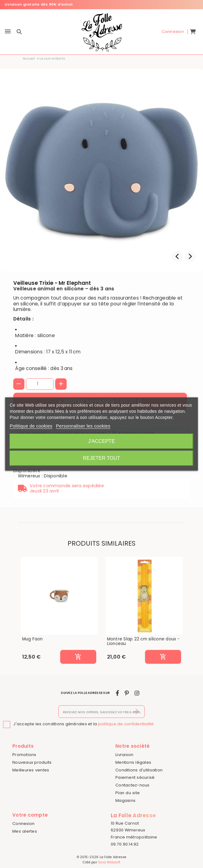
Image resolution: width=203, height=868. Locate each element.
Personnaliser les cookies (83, 426)
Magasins (125, 800)
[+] (61, 384)
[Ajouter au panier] (78, 657)
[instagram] (137, 693)
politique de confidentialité (126, 724)
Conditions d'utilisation (139, 770)
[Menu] (8, 32)
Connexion (23, 824)
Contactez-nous (133, 785)
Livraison (124, 755)
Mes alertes (25, 831)
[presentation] (177, 257)
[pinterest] (127, 693)
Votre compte (30, 815)
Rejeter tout (101, 458)
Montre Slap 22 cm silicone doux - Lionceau (143, 641)
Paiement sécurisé (135, 777)
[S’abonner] (136, 712)
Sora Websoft (109, 862)
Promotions (24, 755)
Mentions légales (133, 762)
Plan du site (128, 793)
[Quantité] (40, 384)
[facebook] (117, 693)
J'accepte (102, 441)
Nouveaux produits (32, 762)
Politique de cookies (31, 426)
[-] (19, 384)
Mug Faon (33, 639)
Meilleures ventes (31, 770)
